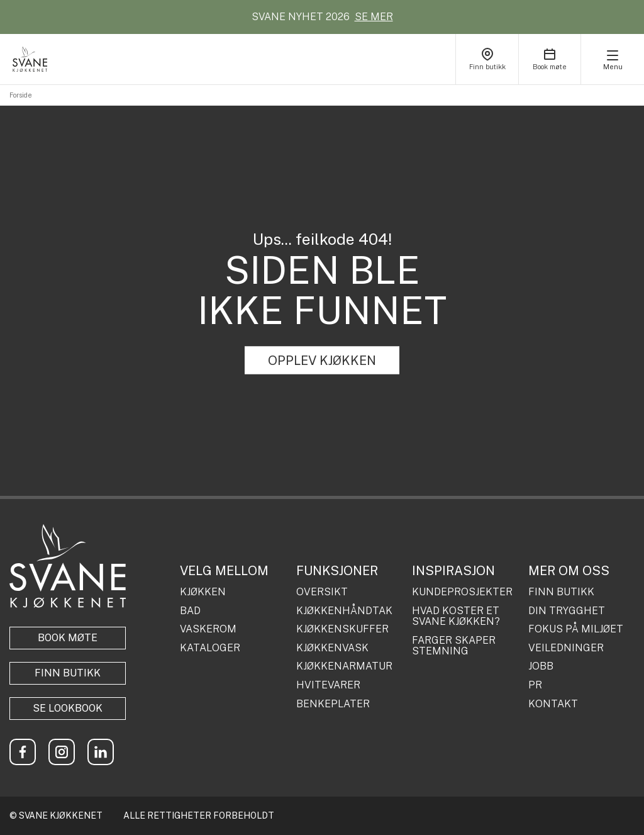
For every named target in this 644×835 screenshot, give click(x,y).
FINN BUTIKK (561, 592)
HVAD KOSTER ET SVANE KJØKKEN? (456, 616)
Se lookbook (68, 708)
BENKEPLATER (333, 704)
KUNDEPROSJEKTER (462, 592)
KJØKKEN (203, 592)
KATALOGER (210, 648)
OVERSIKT (322, 592)
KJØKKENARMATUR (344, 666)
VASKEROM (208, 629)
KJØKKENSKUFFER (342, 629)
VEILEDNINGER (566, 648)
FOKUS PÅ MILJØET (576, 629)
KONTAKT (553, 704)
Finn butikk (68, 673)
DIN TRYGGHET (567, 611)
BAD (190, 611)
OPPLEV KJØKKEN (322, 361)
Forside (21, 95)
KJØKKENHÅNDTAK (344, 611)
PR (535, 685)
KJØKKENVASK (332, 648)
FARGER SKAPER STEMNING (454, 646)
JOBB (541, 666)
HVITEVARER (328, 685)
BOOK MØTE (68, 638)
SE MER (374, 17)
